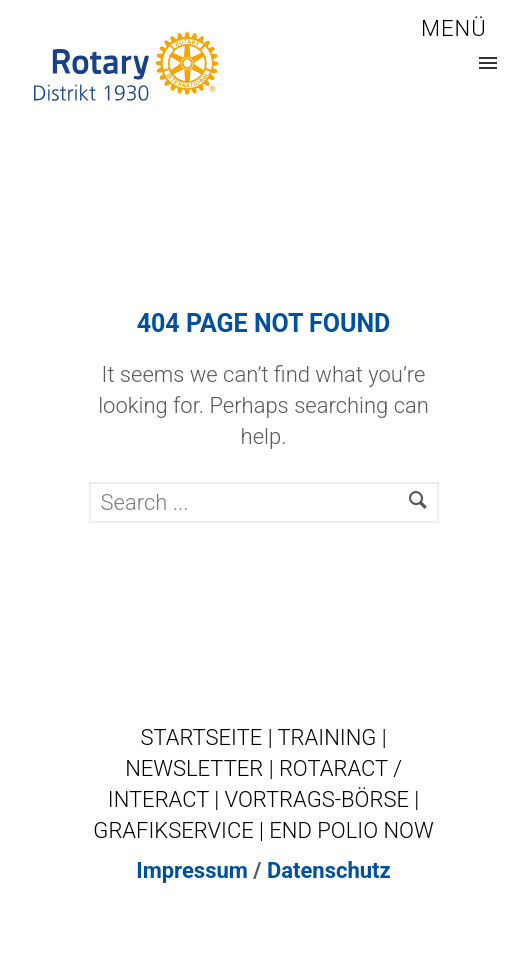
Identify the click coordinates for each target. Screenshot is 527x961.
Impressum (192, 870)
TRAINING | (331, 737)
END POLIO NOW (351, 830)
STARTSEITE (203, 737)
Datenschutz (329, 870)
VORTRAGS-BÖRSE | (322, 799)
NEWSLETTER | (202, 768)
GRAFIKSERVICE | (181, 830)
